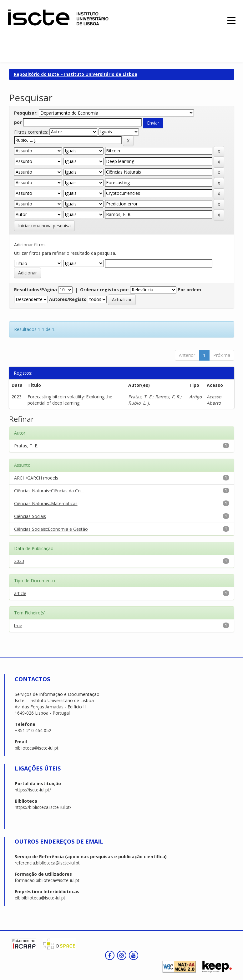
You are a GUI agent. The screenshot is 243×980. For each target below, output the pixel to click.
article (20, 593)
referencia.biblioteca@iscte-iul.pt (47, 863)
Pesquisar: (26, 113)
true (18, 625)
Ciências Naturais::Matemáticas (46, 503)
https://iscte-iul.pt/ (33, 790)
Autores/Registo (68, 299)
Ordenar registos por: (104, 290)
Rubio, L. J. (139, 403)
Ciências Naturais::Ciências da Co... (49, 491)
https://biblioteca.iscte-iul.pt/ (43, 807)
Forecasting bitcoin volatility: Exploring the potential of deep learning (70, 400)
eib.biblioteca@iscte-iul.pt (40, 898)
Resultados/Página (35, 290)
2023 (19, 561)
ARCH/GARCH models (36, 478)
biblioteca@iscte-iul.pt (37, 748)
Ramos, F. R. (168, 397)
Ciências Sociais (30, 516)
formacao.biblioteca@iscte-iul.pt (47, 880)
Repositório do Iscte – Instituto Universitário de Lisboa (76, 74)
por (18, 122)
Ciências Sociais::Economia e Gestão (51, 529)
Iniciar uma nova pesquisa (44, 226)
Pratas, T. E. (140, 397)
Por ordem (189, 290)
